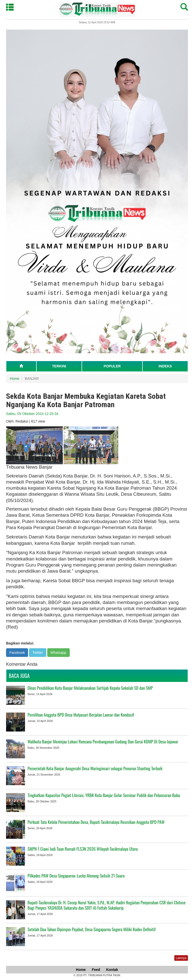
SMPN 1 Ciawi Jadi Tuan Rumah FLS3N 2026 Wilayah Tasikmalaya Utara (83, 849)
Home (15, 379)
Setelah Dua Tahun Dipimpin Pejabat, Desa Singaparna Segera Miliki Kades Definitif (92, 929)
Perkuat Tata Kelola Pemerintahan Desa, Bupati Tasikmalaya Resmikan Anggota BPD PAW (96, 822)
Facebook (17, 653)
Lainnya (181, 958)
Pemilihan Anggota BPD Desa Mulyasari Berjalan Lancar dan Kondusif (81, 715)
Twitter (38, 653)
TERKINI (59, 366)
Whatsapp (58, 653)
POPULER (112, 366)
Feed (96, 970)
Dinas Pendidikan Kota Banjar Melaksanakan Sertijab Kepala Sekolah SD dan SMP (90, 688)
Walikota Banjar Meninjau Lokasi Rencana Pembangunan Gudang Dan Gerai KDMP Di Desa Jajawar (103, 742)
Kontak (112, 970)
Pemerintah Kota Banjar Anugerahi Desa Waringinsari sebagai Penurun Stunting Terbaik (95, 768)
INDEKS (165, 366)
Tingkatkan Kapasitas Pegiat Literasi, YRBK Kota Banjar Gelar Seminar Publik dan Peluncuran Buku (104, 795)
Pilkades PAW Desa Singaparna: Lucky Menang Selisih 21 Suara (76, 876)
